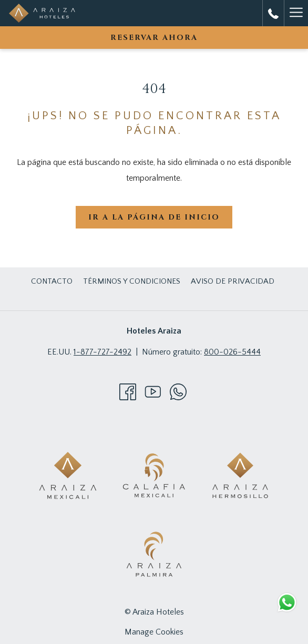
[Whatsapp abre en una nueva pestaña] (178, 391)
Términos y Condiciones (132, 281)
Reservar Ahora (154, 38)
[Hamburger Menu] (296, 13)
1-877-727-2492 (102, 352)
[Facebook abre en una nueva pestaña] (128, 391)
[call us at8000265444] (273, 13)
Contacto (52, 281)
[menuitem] (52, 282)
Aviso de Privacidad (233, 281)
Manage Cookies (154, 632)
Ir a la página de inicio (154, 217)
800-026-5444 (232, 352)
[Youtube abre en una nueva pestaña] (153, 391)
